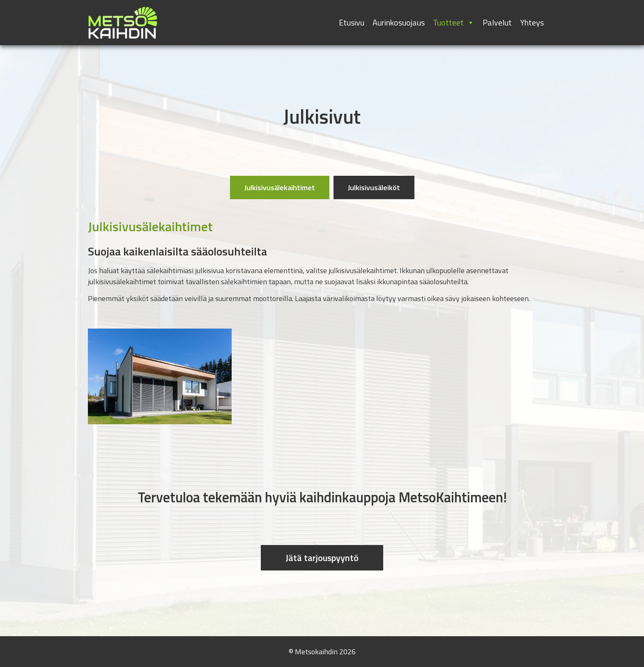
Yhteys (532, 22)
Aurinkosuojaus (399, 22)
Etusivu (352, 22)
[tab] (280, 187)
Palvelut (497, 22)
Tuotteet (454, 23)
